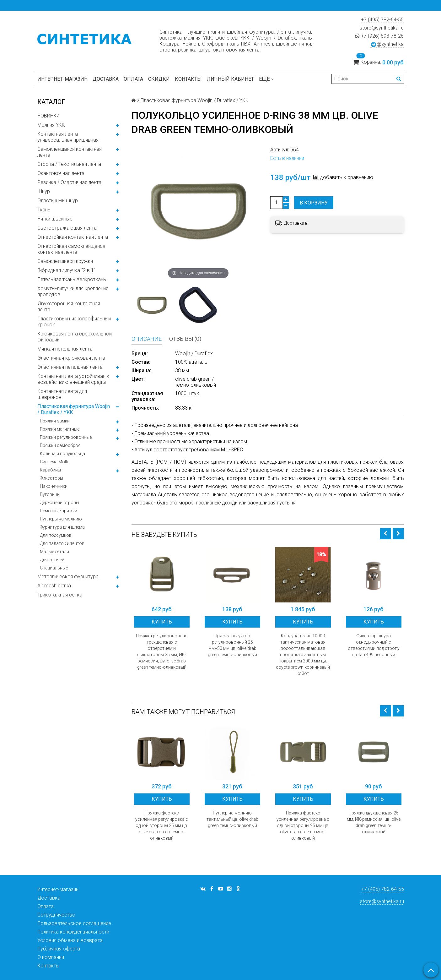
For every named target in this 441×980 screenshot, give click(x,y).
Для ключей (52, 560)
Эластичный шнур (58, 201)
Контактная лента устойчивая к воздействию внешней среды (73, 379)
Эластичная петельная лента (70, 367)
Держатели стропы (59, 503)
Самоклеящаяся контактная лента (70, 152)
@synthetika (387, 44)
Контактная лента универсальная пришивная (68, 137)
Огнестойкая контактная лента (73, 237)
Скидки (159, 79)
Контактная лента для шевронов (62, 394)
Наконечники (54, 486)
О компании (51, 957)
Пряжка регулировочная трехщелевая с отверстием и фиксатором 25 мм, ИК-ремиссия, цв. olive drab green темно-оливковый (162, 651)
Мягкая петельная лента (65, 349)
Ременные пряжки (59, 511)
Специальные (54, 568)
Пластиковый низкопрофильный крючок (74, 322)
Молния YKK (51, 125)
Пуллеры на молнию (61, 519)
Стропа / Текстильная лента (69, 164)
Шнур (44, 191)
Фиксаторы (51, 478)
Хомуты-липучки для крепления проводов (73, 291)
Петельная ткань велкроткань (72, 279)
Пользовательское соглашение (74, 923)
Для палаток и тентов (62, 543)
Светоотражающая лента (67, 228)
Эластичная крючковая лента (71, 358)
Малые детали (54, 552)
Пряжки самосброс (60, 445)
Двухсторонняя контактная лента (69, 307)
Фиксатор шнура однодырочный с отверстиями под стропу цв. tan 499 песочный (374, 645)
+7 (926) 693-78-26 (379, 36)
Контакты (188, 79)
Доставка (106, 79)
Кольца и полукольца (62, 454)
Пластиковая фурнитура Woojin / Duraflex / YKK (74, 409)
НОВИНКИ (48, 116)
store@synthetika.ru (382, 28)
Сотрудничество (56, 915)
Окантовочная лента (61, 173)
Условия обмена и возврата (70, 940)
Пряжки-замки (55, 421)
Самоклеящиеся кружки (65, 261)
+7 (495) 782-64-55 (382, 20)
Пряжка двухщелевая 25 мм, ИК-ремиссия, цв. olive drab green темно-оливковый (374, 822)
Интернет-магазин (62, 79)
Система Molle (54, 462)
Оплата (133, 79)
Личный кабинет (230, 79)
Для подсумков (56, 535)
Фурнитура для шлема (62, 527)
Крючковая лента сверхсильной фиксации (75, 337)
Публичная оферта (59, 949)
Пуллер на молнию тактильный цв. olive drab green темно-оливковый (232, 819)
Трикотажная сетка (60, 595)
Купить (162, 622)
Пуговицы (50, 494)
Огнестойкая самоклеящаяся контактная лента (71, 249)
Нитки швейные (55, 219)
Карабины (50, 470)
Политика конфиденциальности (73, 932)
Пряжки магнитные (60, 429)
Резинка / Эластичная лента (69, 182)
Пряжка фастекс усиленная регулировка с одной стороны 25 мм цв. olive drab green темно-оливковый (162, 825)
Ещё (266, 79)
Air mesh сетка (54, 586)
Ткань (44, 210)
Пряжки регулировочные (66, 437)
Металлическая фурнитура (68, 577)
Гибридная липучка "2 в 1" (66, 270)
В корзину (314, 203)
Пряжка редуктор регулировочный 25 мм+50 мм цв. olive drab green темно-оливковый (232, 645)
